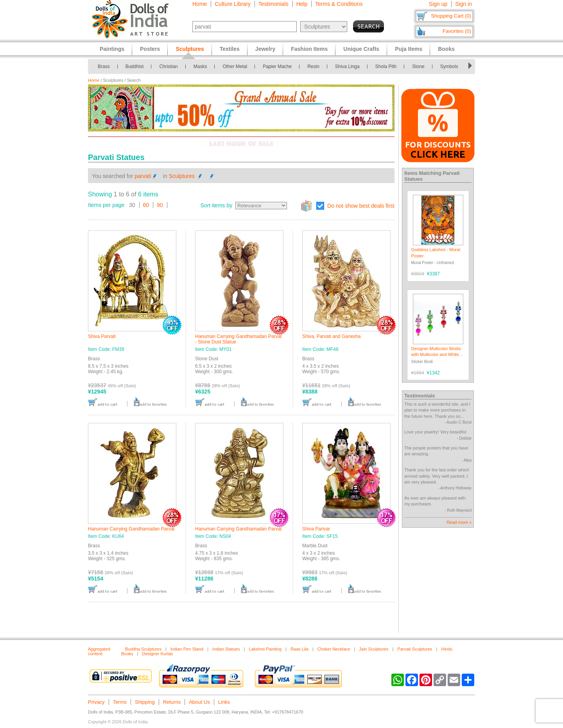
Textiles (230, 49)
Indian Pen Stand (187, 649)
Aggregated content (99, 651)
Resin (313, 67)
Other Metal (235, 67)
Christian (168, 67)
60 (146, 205)
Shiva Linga (347, 67)
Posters (150, 49)
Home (200, 4)
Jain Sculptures (374, 649)
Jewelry (265, 49)
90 (160, 205)
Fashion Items (309, 49)
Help (302, 4)
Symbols (449, 67)
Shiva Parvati (102, 336)
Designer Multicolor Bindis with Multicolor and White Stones (436, 355)
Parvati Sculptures (415, 649)
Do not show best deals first (361, 206)
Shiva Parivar (316, 529)
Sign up (438, 4)
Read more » (459, 522)
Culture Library (233, 4)
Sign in (463, 4)
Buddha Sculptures (143, 649)
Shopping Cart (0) (451, 16)
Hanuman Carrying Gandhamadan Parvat (131, 529)
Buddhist (135, 67)
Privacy (96, 702)
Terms (120, 702)
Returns (172, 702)
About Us (199, 702)
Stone (418, 67)
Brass (104, 67)
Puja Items (409, 49)
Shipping (145, 702)
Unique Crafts (361, 49)
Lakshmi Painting (265, 649)
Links (224, 702)
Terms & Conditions (339, 4)
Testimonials (273, 4)
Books (446, 49)
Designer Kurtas (157, 654)
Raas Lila (299, 649)
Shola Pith (386, 67)
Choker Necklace (334, 649)
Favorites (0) (457, 31)
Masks (200, 67)
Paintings (112, 49)
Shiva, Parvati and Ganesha (331, 336)
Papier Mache (277, 67)
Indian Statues (226, 649)
